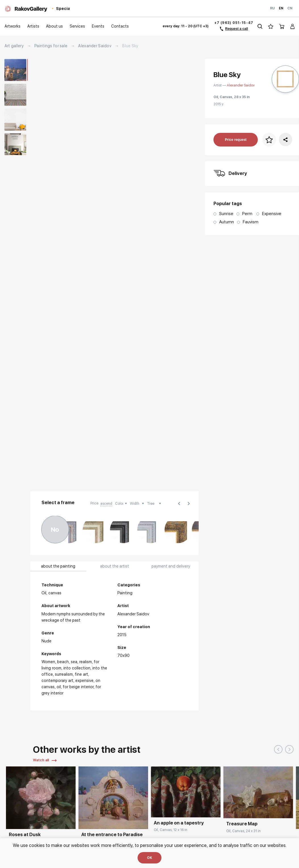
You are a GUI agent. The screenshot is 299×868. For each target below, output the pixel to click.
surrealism (64, 674)
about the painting (58, 566)
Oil (59, 687)
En (281, 8)
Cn (290, 8)
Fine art (81, 674)
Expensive (84, 681)
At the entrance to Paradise (112, 835)
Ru (272, 8)
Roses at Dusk (25, 835)
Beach (63, 662)
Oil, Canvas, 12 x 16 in (171, 830)
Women (48, 662)
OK (149, 858)
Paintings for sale (51, 46)
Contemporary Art (57, 681)
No (55, 529)
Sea (74, 662)
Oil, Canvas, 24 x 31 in (243, 831)
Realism (86, 662)
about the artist (115, 566)
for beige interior (78, 687)
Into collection (77, 668)
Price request (236, 140)
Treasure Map (242, 824)
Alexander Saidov (95, 46)
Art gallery (14, 46)
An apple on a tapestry (179, 823)
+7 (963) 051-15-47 (234, 23)
